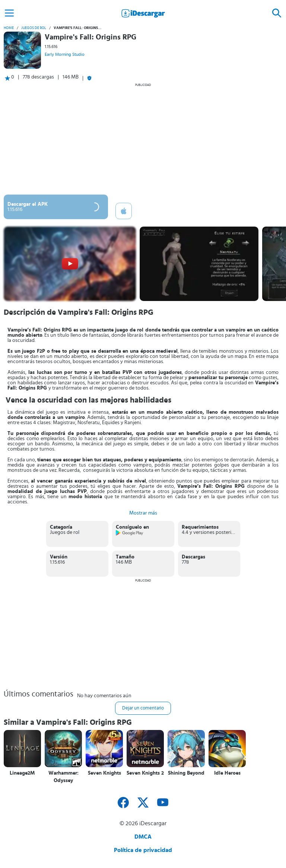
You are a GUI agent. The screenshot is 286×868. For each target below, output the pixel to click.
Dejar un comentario (143, 708)
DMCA (143, 837)
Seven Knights (104, 773)
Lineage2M (22, 773)
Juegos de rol (34, 28)
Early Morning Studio (65, 54)
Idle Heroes (227, 773)
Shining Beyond (186, 773)
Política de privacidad (143, 850)
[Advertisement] (143, 139)
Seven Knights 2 (145, 773)
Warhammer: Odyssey (63, 777)
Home (9, 28)
